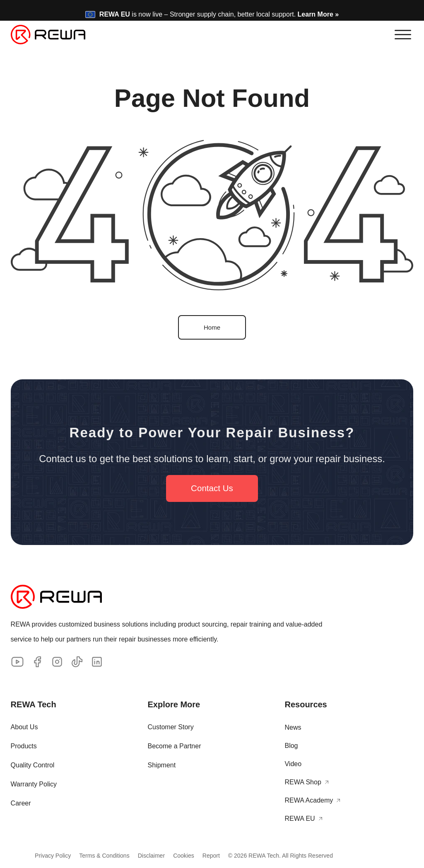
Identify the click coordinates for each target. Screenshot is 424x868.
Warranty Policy (34, 784)
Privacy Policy (45, 855)
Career (21, 803)
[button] (403, 34)
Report (219, 855)
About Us (24, 727)
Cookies (188, 855)
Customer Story (171, 727)
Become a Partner (175, 746)
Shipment (162, 765)
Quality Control (33, 765)
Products (24, 746)
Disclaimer (151, 855)
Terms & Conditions (100, 855)
